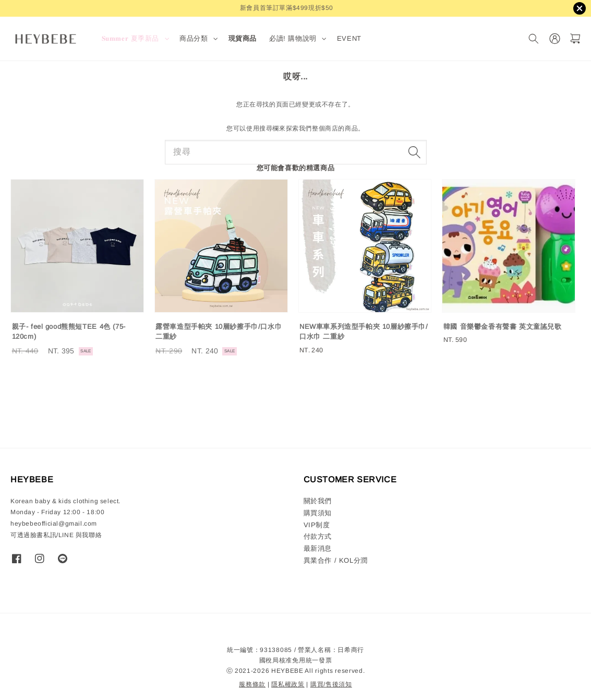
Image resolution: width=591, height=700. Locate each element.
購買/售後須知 (331, 684)
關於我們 (318, 501)
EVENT (349, 38)
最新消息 (318, 548)
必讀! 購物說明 (293, 38)
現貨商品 (243, 38)
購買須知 (318, 513)
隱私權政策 (288, 684)
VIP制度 (317, 525)
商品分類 (194, 38)
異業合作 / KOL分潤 (336, 560)
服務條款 (252, 684)
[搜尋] (533, 39)
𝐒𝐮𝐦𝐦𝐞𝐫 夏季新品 (131, 38)
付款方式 (318, 536)
